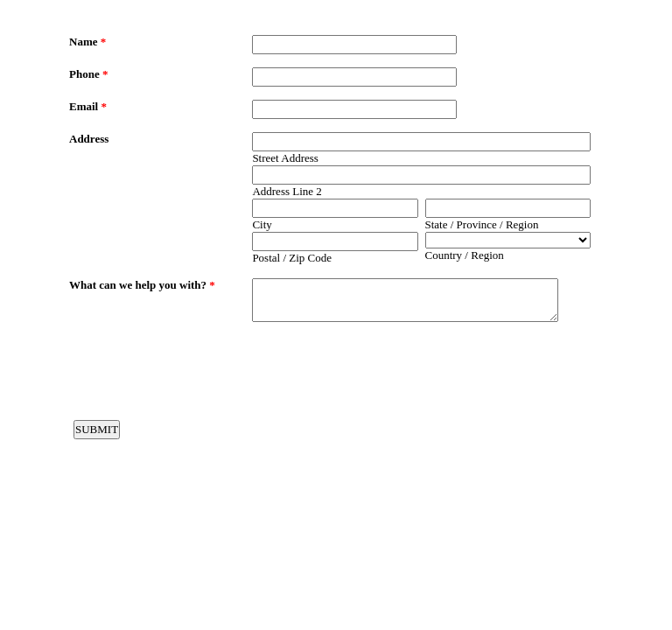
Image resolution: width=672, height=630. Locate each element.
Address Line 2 (287, 191)
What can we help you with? (142, 285)
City (262, 224)
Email (88, 106)
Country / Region (465, 255)
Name (87, 42)
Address (89, 139)
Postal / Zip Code (292, 258)
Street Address (285, 158)
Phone (88, 74)
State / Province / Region (482, 224)
